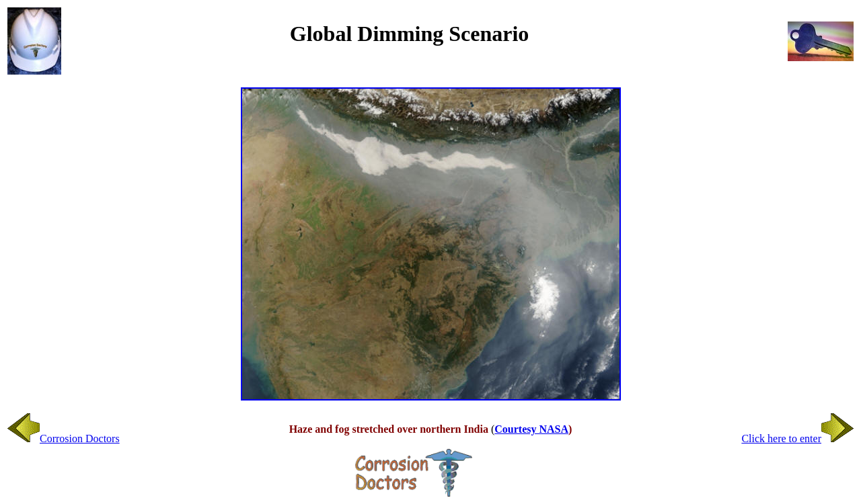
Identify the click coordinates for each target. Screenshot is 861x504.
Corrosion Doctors (64, 438)
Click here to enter (797, 438)
